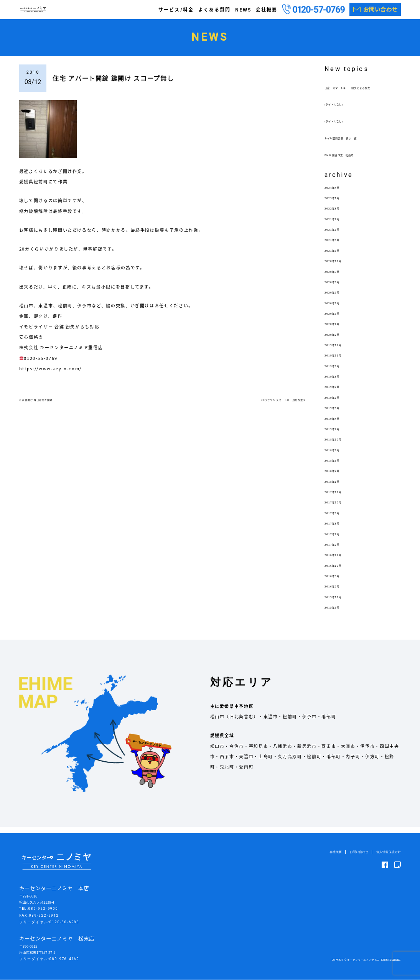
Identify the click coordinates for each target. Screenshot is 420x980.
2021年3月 (337, 256)
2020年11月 (338, 267)
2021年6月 (337, 235)
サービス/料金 (176, 10)
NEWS (243, 10)
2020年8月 (337, 288)
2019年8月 (337, 382)
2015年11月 (338, 603)
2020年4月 (337, 330)
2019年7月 (337, 393)
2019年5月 (337, 414)
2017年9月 (337, 519)
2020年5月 (337, 319)
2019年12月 (338, 351)
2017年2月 (337, 550)
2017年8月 (337, 529)
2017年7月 (337, 540)
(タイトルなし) (341, 110)
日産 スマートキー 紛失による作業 (361, 90)
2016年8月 (337, 582)
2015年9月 (337, 613)
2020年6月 (337, 309)
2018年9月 (337, 456)
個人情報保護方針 (387, 852)
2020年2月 (337, 340)
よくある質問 (214, 10)
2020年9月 (337, 277)
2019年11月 (338, 361)
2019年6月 (337, 403)
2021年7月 (337, 225)
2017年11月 (338, 497)
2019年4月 (337, 424)
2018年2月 (337, 477)
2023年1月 (337, 204)
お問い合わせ (355, 852)
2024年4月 (337, 193)
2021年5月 (337, 246)
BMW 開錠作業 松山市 (351, 161)
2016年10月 (338, 571)
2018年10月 (338, 445)
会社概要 (267, 10)
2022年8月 (337, 214)
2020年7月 (337, 298)
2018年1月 (337, 487)
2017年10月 (338, 508)
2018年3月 (337, 466)
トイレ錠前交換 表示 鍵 (354, 144)
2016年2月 (337, 592)
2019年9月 (337, 372)
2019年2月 (337, 435)
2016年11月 (338, 561)
